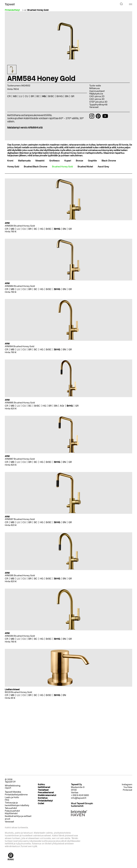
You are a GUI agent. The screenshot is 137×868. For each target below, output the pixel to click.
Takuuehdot (11, 808)
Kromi (10, 161)
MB (15, 96)
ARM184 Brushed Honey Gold (19, 346)
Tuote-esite (95, 86)
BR (32, 96)
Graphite (92, 161)
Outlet (41, 803)
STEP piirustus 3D (98, 102)
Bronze (79, 161)
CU (27, 96)
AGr (62, 406)
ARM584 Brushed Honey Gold (20, 226)
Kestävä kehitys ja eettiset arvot (18, 818)
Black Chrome (109, 161)
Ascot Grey (103, 167)
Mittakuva (94, 88)
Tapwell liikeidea (13, 792)
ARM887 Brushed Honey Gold (20, 459)
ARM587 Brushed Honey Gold (20, 519)
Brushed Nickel (85, 167)
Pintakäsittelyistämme (16, 795)
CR (9, 96)
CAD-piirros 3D (97, 99)
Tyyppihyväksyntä (98, 105)
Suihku (41, 784)
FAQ (7, 800)
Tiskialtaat (43, 790)
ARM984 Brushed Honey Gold (20, 286)
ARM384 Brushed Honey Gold (20, 636)
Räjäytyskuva (96, 94)
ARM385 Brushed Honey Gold (20, 575)
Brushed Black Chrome (35, 167)
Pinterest (128, 790)
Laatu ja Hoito (12, 797)
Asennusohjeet (97, 91)
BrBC (51, 96)
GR (73, 96)
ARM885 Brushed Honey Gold (20, 403)
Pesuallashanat (46, 793)
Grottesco (54, 161)
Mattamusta (24, 161)
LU (21, 96)
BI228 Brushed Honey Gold (18, 692)
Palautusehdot (12, 811)
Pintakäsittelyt (45, 801)
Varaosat (94, 107)
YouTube (128, 787)
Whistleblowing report (13, 787)
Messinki (40, 161)
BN (67, 96)
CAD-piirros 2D (97, 96)
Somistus (43, 798)
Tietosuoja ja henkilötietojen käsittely (17, 804)
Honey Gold (13, 167)
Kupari (68, 161)
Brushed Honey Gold (38, 10)
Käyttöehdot (11, 813)
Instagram (127, 785)
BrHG (60, 96)
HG (44, 96)
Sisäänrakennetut (47, 795)
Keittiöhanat (44, 787)
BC (38, 96)
